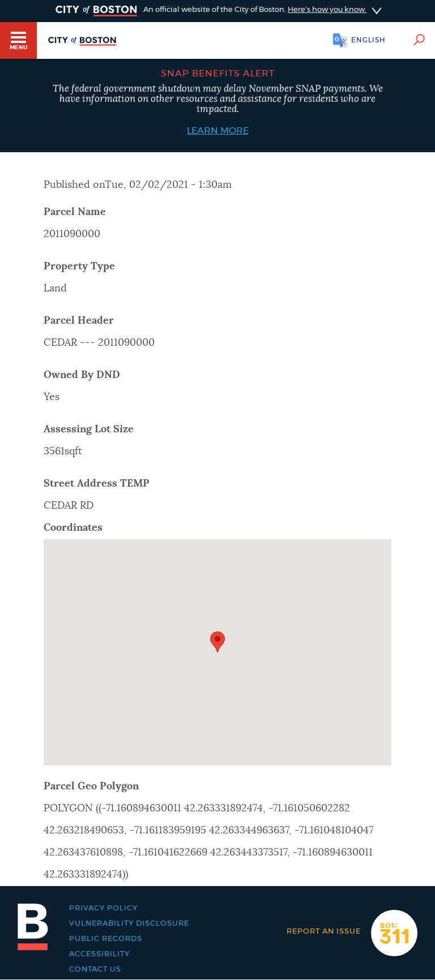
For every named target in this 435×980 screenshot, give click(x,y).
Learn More (218, 131)
